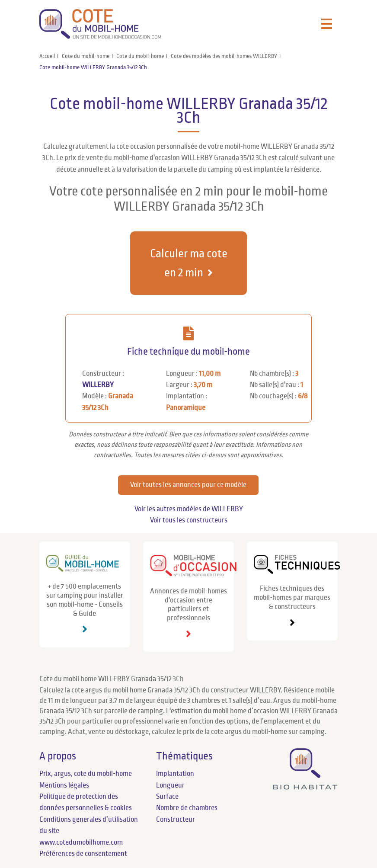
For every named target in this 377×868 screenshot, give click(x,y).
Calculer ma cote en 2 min (189, 263)
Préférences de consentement (83, 854)
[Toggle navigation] (327, 24)
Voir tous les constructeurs (189, 520)
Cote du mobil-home (86, 56)
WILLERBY (98, 385)
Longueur (170, 785)
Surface (167, 797)
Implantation (175, 774)
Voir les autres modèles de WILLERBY (189, 509)
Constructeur (176, 820)
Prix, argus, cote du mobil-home (86, 774)
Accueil (47, 56)
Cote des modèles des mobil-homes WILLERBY (224, 56)
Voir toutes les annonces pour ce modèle (188, 485)
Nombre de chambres (187, 808)
